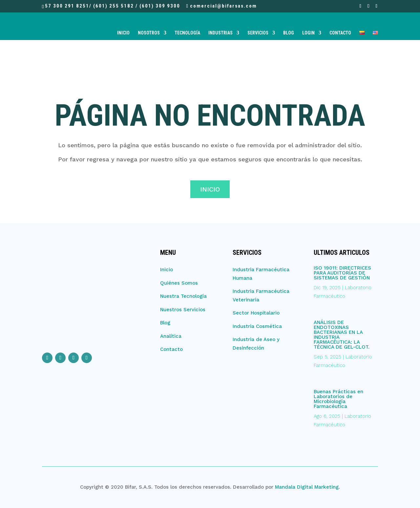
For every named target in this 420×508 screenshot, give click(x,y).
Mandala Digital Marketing (307, 487)
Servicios (258, 33)
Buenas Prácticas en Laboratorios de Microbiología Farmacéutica (338, 399)
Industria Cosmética (257, 326)
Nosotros (149, 33)
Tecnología (187, 33)
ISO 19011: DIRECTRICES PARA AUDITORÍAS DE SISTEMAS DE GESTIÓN (342, 273)
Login (308, 33)
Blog (289, 33)
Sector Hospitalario (256, 313)
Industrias (220, 33)
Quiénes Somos (179, 283)
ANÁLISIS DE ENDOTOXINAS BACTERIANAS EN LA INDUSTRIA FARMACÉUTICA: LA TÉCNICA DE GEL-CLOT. (342, 335)
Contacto (340, 33)
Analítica (171, 336)
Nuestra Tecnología (183, 296)
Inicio (123, 33)
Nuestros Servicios (183, 310)
